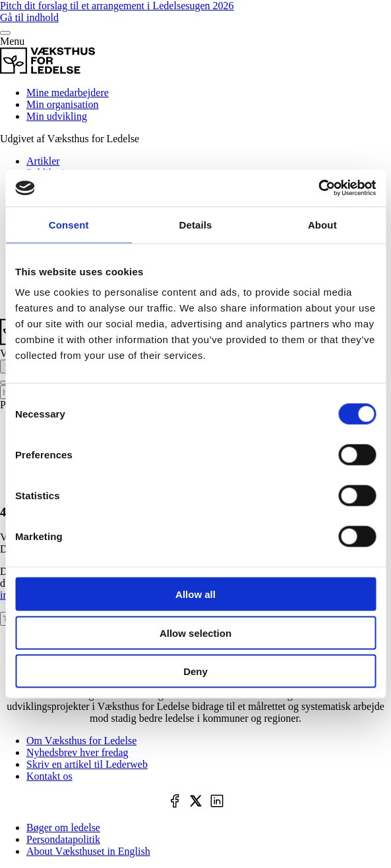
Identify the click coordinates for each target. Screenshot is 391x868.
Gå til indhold (29, 17)
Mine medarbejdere (68, 93)
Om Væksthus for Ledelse (81, 741)
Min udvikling (57, 116)
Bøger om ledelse (63, 827)
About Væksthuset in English (88, 851)
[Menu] (5, 33)
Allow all (195, 594)
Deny (195, 671)
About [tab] (322, 224)
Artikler (43, 161)
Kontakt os (49, 776)
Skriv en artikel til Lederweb (87, 764)
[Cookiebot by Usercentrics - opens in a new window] (318, 188)
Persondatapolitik (63, 839)
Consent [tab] (69, 224)
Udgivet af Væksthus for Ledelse (70, 139)
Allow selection (195, 633)
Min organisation (62, 104)
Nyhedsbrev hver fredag (77, 752)
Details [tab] (196, 224)
